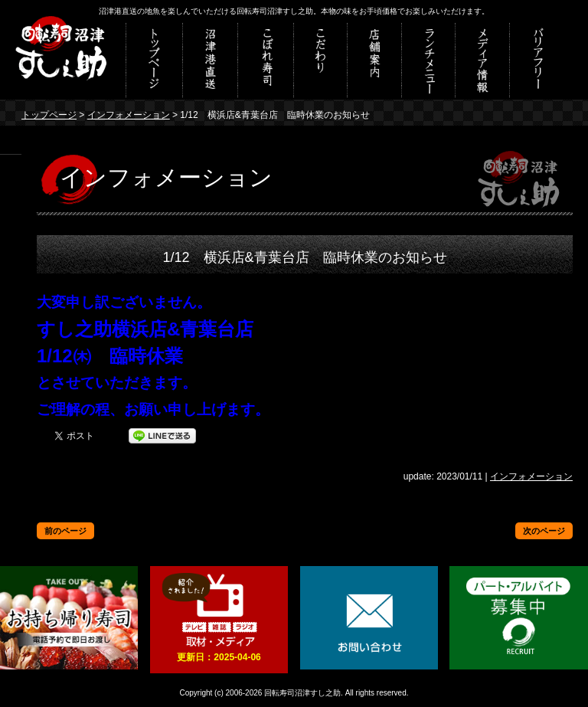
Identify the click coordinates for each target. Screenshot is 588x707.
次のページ (544, 531)
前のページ (65, 531)
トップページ (49, 115)
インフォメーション (129, 115)
